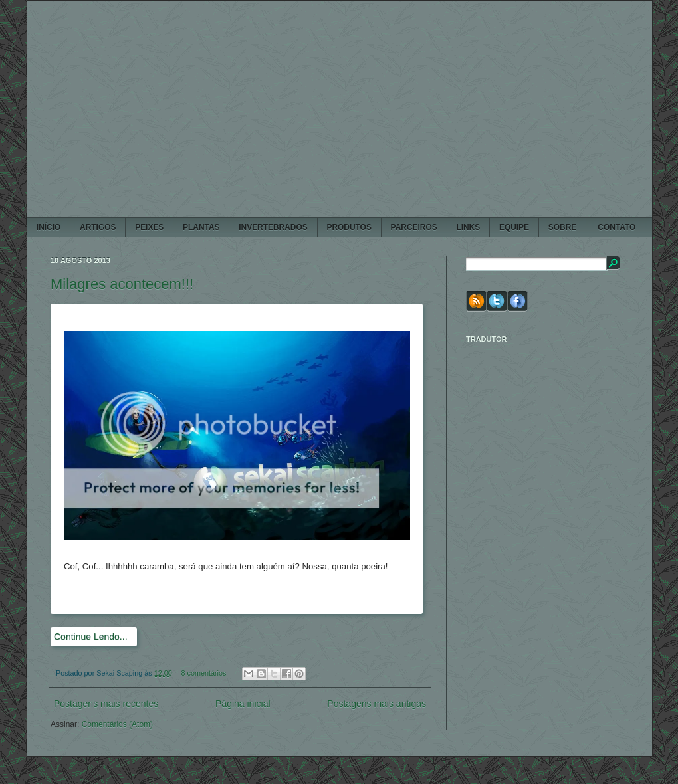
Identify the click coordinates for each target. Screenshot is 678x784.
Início (49, 227)
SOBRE (562, 227)
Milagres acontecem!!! (122, 284)
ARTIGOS (98, 227)
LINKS (468, 227)
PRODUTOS (349, 227)
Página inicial (243, 704)
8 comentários (204, 673)
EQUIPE (514, 227)
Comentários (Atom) (117, 724)
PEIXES (149, 227)
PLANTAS (201, 227)
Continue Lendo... (91, 637)
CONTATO (617, 227)
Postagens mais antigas (377, 704)
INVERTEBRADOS (273, 227)
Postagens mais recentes (106, 704)
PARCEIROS (414, 227)
